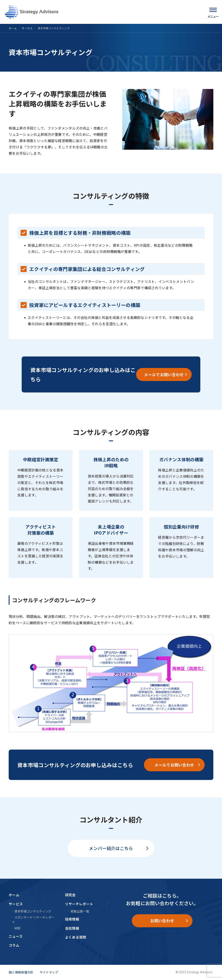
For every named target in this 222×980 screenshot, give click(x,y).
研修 (17, 928)
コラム (14, 945)
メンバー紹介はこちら (111, 848)
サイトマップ (49, 972)
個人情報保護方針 (21, 972)
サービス (27, 28)
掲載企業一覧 (80, 911)
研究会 (70, 895)
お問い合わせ (162, 921)
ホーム (13, 28)
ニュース (16, 936)
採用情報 (72, 919)
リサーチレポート (79, 904)
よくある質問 (76, 937)
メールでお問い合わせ (164, 374)
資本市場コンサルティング (33, 911)
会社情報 (72, 928)
